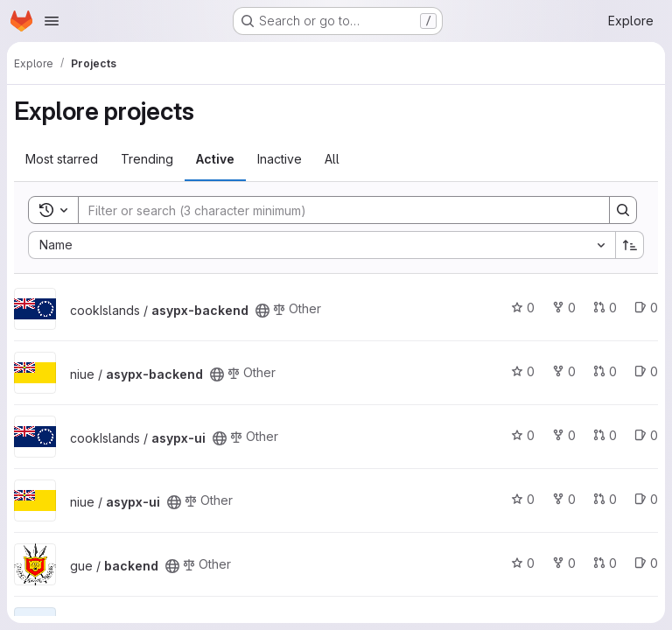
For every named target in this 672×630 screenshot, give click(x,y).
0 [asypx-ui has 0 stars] (523, 435)
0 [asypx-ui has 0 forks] (564, 435)
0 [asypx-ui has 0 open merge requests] (605, 435)
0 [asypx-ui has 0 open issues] (646, 435)
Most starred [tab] (62, 159)
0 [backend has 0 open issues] (646, 563)
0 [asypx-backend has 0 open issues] (646, 308)
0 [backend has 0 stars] (523, 563)
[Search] (335, 210)
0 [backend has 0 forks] (564, 563)
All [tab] (332, 159)
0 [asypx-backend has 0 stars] (523, 308)
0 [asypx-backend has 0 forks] (564, 308)
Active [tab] (215, 159)
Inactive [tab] (280, 159)
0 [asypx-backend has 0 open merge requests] (605, 308)
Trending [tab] (147, 159)
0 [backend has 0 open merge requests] (605, 563)
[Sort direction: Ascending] (630, 245)
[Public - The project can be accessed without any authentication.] (262, 311)
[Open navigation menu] (52, 21)
